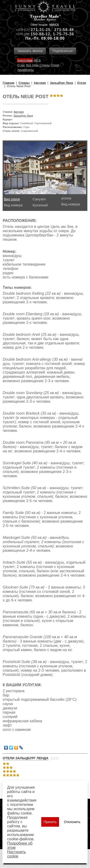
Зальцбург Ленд (23, 116)
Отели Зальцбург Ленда (26, 758)
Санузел (39, 199)
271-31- (38, 30)
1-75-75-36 (63, 34)
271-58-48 (64, 30)
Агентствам (25, 60)
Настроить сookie (17, 854)
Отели (55, 65)
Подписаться (63, 51)
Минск (54, 25)
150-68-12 (40, 34)
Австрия (19, 112)
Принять (50, 822)
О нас (21, 65)
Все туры (32, 65)
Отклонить (72, 822)
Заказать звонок (30, 51)
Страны (45, 65)
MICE (37, 60)
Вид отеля (12, 199)
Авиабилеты (26, 70)
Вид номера (13, 205)
